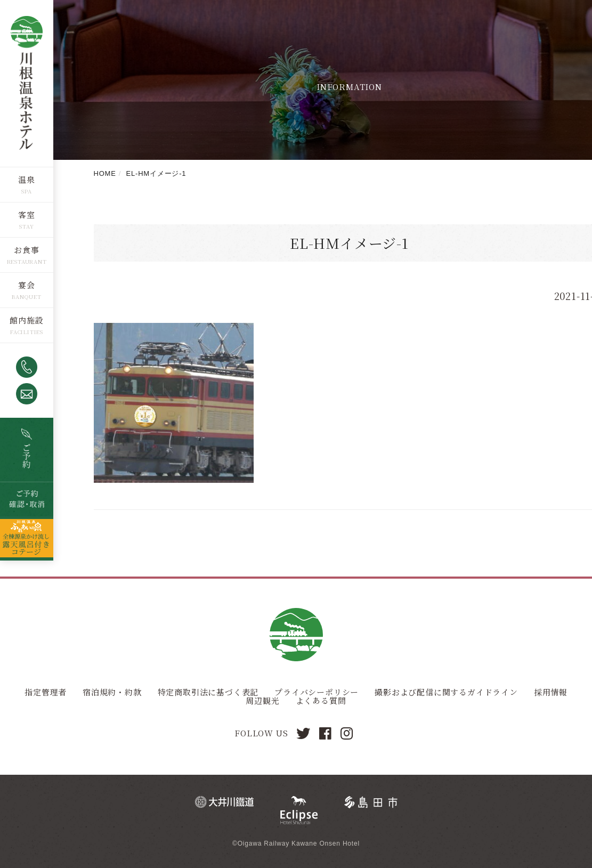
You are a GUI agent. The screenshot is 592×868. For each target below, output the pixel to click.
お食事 (26, 249)
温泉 (27, 179)
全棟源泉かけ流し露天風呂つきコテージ (27, 538)
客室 (27, 214)
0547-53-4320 (27, 367)
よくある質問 (321, 700)
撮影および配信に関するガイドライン (446, 692)
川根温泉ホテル (27, 83)
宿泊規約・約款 (112, 692)
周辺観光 (262, 700)
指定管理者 (46, 692)
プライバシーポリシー (317, 692)
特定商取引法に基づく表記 (208, 692)
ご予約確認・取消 (27, 499)
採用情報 (551, 692)
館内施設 (26, 319)
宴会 (27, 284)
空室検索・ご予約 (27, 449)
